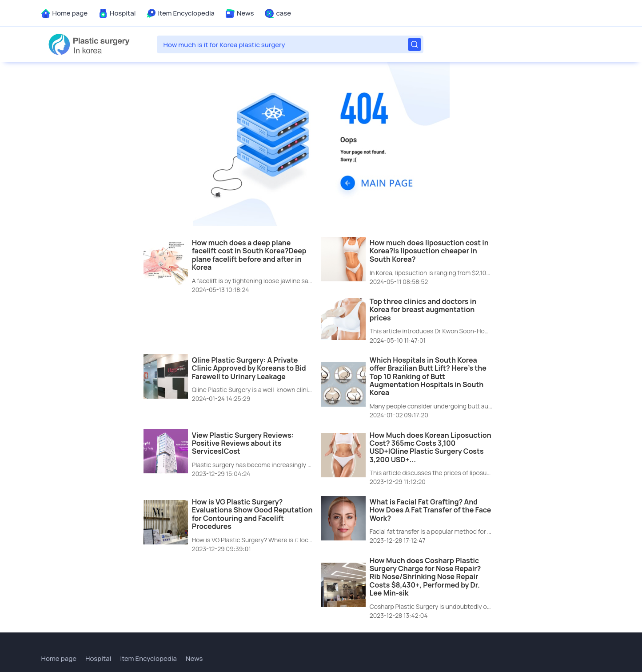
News (245, 13)
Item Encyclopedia (186, 13)
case (283, 13)
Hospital (123, 13)
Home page (70, 13)
